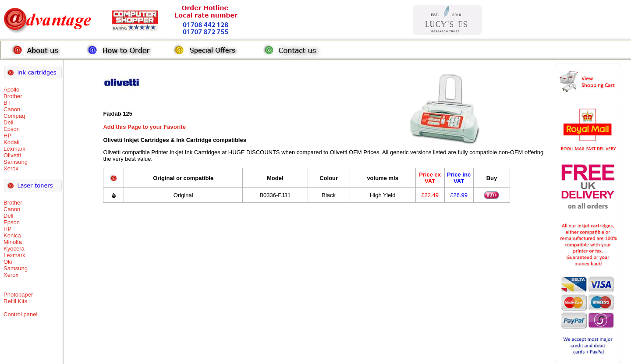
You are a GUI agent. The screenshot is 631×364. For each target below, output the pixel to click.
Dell (8, 122)
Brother (13, 96)
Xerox (11, 168)
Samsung (16, 162)
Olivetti (12, 155)
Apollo (11, 90)
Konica (12, 235)
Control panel (20, 314)
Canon (12, 109)
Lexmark (14, 149)
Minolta (13, 242)
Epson (12, 129)
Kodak (12, 142)
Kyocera (14, 249)
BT (7, 103)
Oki (8, 262)
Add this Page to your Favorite (144, 127)
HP (7, 136)
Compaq (14, 116)
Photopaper (18, 295)
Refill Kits (15, 301)
